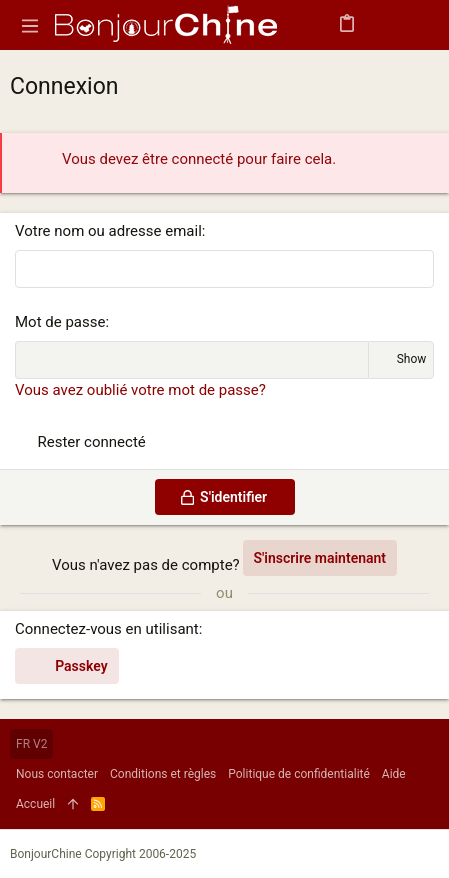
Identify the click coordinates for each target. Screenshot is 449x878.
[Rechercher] (419, 25)
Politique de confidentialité (299, 774)
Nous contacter (57, 774)
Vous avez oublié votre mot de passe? (140, 390)
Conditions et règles (163, 774)
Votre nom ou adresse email (108, 231)
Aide (394, 774)
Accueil (35, 804)
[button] (30, 25)
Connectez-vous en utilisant (107, 629)
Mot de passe (60, 322)
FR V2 (31, 744)
